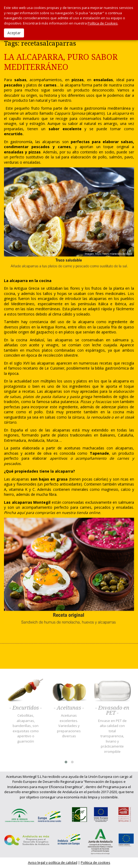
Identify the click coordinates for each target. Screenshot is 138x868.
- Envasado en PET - (112, 711)
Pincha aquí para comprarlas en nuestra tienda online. (53, 513)
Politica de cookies (96, 862)
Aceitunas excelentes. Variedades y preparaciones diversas (69, 726)
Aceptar (14, 33)
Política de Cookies (103, 23)
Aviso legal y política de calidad (53, 862)
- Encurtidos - (26, 708)
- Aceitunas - (69, 708)
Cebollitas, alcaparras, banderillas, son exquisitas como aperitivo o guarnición (26, 728)
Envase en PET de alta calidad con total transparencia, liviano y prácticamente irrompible (112, 736)
